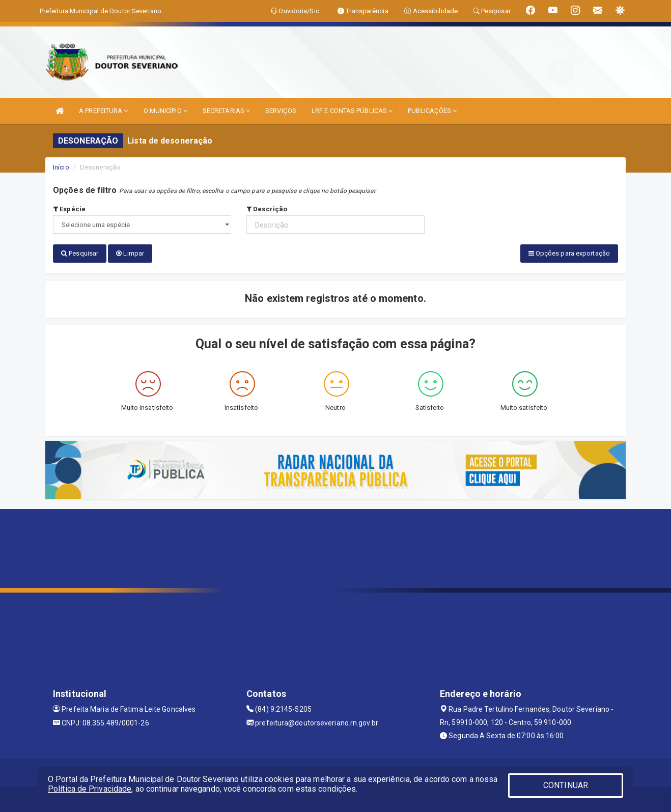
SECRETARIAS (226, 111)
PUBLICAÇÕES (432, 111)
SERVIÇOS (281, 111)
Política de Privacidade (90, 789)
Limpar (130, 253)
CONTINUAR (566, 785)
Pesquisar (80, 253)
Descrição (267, 209)
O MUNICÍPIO (165, 111)
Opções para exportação (569, 253)
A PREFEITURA (103, 111)
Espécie (69, 209)
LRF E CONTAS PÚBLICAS (352, 111)
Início (61, 167)
